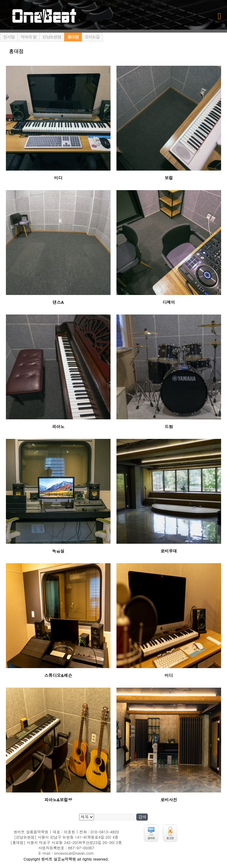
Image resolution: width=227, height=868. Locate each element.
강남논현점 (52, 37)
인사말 (9, 37)
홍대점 (73, 37)
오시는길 (92, 37)
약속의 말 (29, 37)
